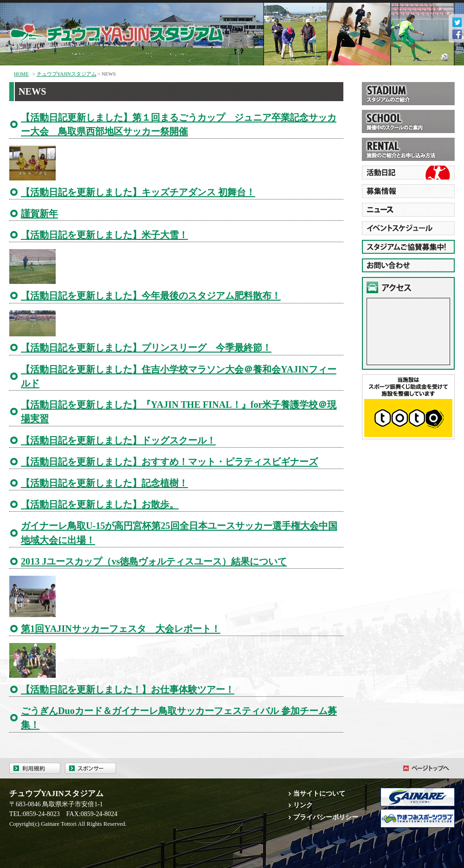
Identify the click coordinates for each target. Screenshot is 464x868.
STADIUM (408, 94)
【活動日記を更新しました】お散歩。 (100, 504)
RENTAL (408, 149)
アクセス (408, 287)
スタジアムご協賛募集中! (408, 247)
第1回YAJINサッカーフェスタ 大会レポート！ (121, 629)
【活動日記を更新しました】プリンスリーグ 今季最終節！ (146, 347)
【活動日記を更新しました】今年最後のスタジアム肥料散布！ (151, 296)
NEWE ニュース (408, 210)
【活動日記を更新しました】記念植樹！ (104, 483)
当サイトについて (319, 793)
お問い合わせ (408, 265)
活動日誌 (408, 173)
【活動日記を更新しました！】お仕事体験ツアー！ (128, 689)
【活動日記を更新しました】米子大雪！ (104, 235)
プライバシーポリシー (326, 817)
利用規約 (35, 768)
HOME (21, 74)
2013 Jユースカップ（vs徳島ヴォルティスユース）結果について (154, 561)
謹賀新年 (39, 213)
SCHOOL (408, 122)
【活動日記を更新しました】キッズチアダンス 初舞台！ (138, 192)
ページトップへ (425, 768)
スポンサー (90, 768)
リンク (303, 805)
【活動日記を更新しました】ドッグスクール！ (118, 440)
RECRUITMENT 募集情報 (408, 191)
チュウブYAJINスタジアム (130, 31)
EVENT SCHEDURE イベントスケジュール (408, 228)
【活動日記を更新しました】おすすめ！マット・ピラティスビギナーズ (169, 462)
